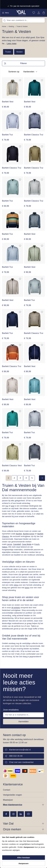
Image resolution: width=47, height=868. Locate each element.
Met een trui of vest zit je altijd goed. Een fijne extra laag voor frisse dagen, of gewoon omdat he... (24, 40)
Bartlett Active (29, 534)
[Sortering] (30, 72)
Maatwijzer (8, 800)
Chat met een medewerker (19, 762)
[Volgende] (42, 478)
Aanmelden (23, 722)
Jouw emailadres (11, 710)
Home (4, 26)
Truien (8, 52)
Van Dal (8, 823)
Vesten (19, 52)
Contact (7, 790)
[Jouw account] (39, 13)
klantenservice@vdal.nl (18, 750)
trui (7, 506)
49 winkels (16, 608)
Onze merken (12, 829)
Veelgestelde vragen (12, 795)
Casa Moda (27, 544)
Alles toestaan (24, 858)
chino (16, 585)
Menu (6, 13)
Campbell (17, 544)
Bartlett (19, 534)
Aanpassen (23, 863)
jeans (27, 588)
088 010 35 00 (14, 756)
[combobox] (23, 20)
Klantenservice (13, 784)
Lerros (10, 544)
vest (12, 506)
